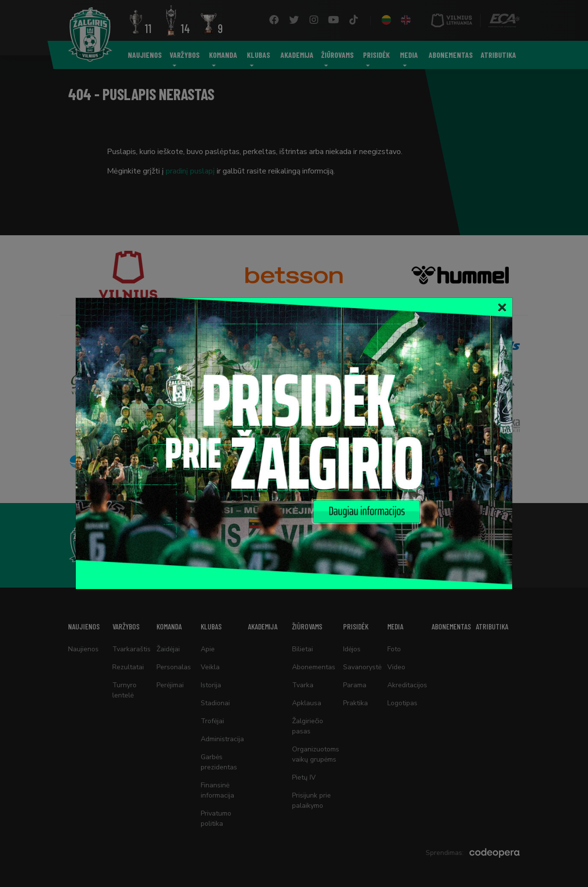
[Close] (502, 308)
